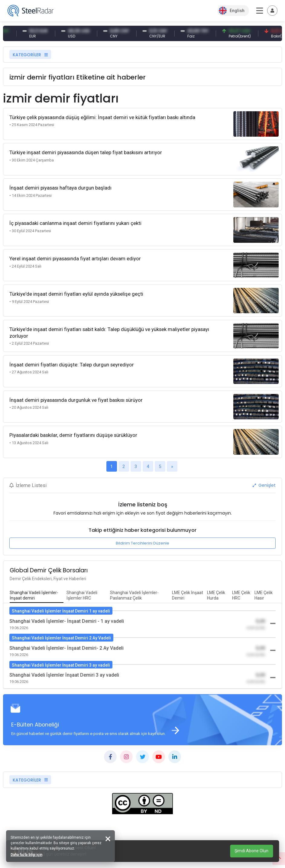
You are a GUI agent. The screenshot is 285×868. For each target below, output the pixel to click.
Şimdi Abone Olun (251, 851)
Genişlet (264, 485)
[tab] (37, 596)
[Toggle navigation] (272, 11)
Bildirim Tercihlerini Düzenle (142, 543)
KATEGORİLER (30, 55)
